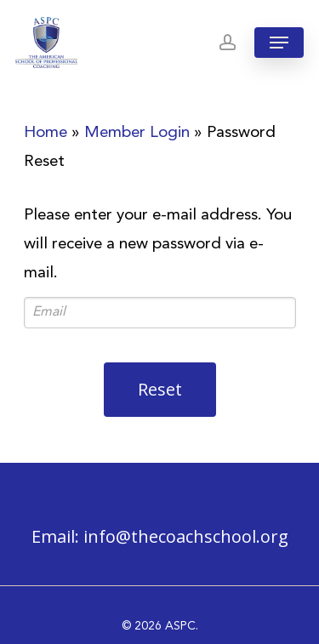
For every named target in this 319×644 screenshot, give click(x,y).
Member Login (137, 133)
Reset (160, 389)
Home (46, 133)
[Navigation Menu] (279, 43)
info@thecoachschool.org (186, 536)
